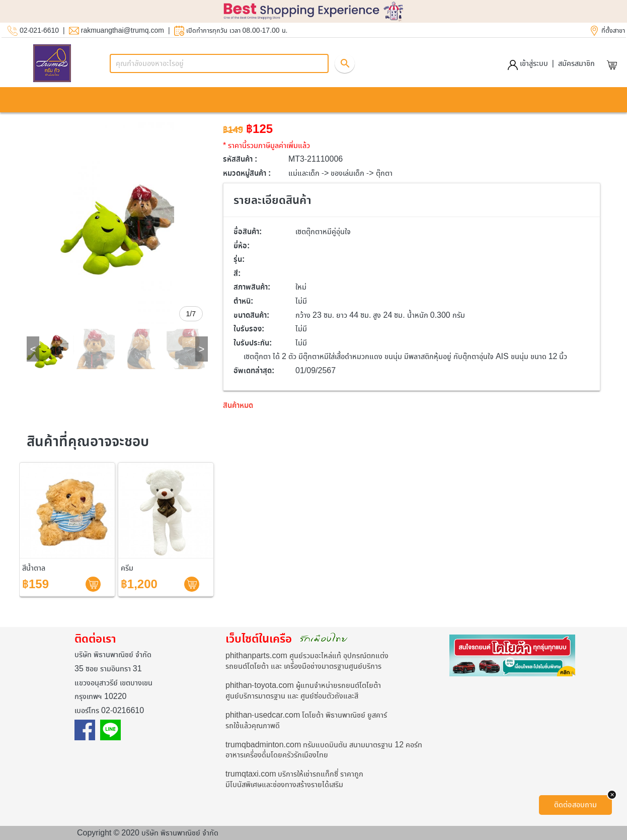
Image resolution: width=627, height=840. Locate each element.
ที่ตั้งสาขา (613, 31)
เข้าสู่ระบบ (528, 63)
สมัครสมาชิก (576, 63)
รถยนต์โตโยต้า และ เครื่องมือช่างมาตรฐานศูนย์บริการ (303, 666)
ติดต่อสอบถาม (575, 804)
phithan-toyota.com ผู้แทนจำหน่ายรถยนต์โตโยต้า (303, 685)
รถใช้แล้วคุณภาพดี (253, 725)
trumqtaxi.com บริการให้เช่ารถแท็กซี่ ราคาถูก (294, 774)
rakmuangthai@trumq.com (123, 31)
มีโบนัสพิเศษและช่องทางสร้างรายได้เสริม (284, 784)
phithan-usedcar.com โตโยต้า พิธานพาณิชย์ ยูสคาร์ (306, 715)
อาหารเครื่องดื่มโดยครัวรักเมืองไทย (277, 755)
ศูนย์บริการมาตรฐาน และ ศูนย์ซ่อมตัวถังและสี (292, 696)
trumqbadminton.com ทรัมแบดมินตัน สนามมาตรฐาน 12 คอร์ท (324, 745)
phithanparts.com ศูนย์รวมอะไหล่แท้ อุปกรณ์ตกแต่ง (307, 655)
